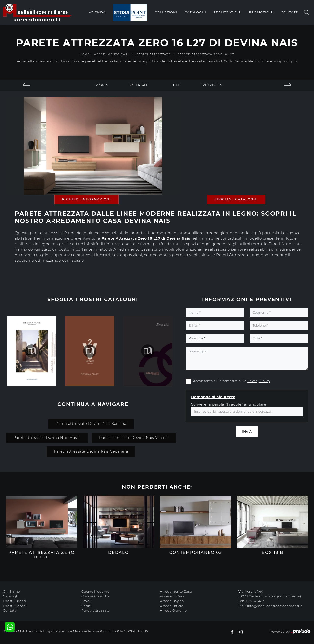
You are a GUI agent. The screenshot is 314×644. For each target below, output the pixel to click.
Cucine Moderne (95, 591)
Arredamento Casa (112, 55)
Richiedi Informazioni (87, 199)
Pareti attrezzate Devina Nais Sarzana (91, 424)
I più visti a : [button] (212, 85)
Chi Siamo (12, 591)
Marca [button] (102, 85)
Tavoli (86, 601)
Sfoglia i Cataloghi (236, 199)
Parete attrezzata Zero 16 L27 (206, 55)
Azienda (97, 12)
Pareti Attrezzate (153, 55)
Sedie (86, 606)
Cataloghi (195, 12)
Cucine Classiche (96, 596)
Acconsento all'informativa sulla (232, 381)
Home (85, 55)
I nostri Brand (14, 601)
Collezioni (166, 12)
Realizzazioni (228, 12)
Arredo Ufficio (171, 606)
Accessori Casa (172, 596)
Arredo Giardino (173, 610)
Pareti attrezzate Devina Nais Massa (47, 438)
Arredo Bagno (172, 601)
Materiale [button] (138, 85)
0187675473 (255, 601)
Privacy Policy (259, 381)
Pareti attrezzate (96, 610)
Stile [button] (175, 85)
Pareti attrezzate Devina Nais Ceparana (91, 451)
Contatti (290, 12)
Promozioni (261, 12)
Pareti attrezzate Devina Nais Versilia (134, 438)
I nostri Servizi (15, 606)
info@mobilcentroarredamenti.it (275, 606)
